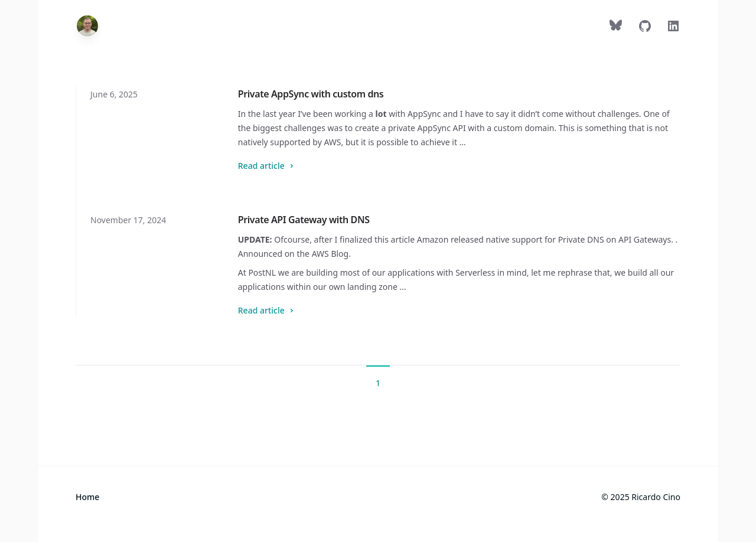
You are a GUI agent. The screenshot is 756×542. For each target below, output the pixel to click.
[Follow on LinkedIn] (673, 28)
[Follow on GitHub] (645, 28)
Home (87, 497)
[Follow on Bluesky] (617, 28)
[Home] (87, 26)
